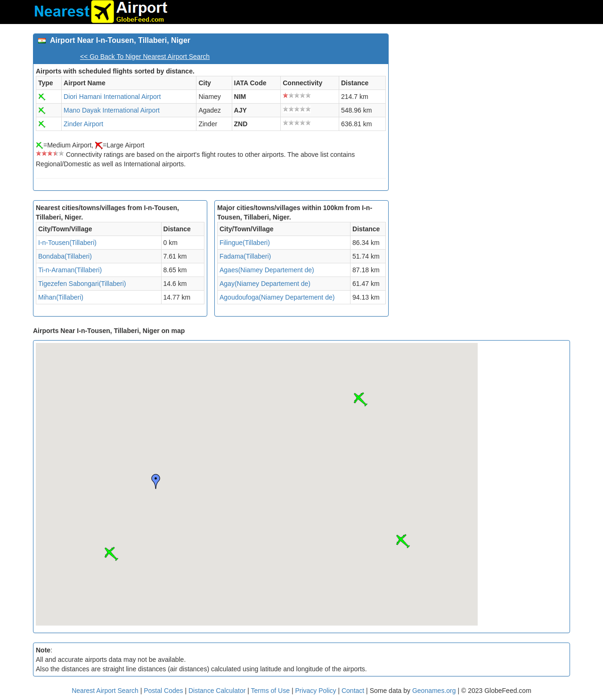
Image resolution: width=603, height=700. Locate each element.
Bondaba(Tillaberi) (65, 256)
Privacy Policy (316, 691)
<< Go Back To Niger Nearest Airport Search (145, 57)
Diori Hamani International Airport (112, 97)
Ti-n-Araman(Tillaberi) (70, 270)
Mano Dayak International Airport (112, 110)
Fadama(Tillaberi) (245, 256)
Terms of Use (271, 691)
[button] (111, 554)
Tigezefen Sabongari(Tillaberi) (82, 284)
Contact (353, 691)
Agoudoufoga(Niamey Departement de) (277, 297)
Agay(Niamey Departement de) (265, 284)
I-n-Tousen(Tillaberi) (67, 243)
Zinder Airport (83, 124)
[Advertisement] (483, 99)
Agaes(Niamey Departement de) (267, 270)
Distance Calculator (217, 691)
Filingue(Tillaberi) (245, 243)
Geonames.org (434, 691)
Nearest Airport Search (105, 691)
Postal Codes (163, 691)
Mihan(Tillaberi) (61, 297)
